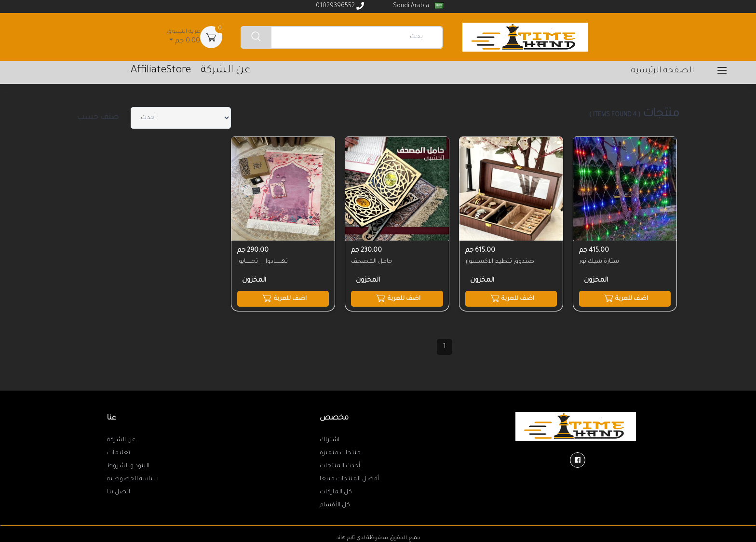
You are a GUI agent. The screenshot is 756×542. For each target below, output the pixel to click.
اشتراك (330, 440)
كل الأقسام (335, 505)
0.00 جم (183, 36)
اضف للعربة (625, 298)
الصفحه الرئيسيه (663, 71)
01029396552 (340, 6)
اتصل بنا (119, 492)
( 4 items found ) (615, 115)
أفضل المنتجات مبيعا (349, 479)
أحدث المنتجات (340, 466)
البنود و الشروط (128, 466)
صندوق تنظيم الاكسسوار (500, 261)
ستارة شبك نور (599, 261)
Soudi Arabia (418, 6)
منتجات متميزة (340, 453)
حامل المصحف (372, 261)
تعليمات (119, 453)
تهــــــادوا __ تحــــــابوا (263, 261)
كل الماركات (336, 492)
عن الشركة (121, 440)
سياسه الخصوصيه (133, 479)
